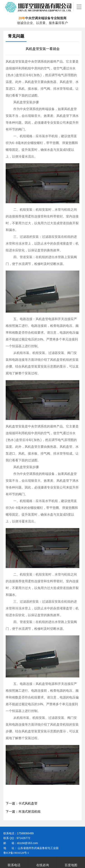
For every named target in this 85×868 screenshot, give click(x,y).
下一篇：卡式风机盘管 (22, 803)
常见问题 (16, 36)
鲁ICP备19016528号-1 (16, 853)
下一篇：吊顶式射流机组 (23, 812)
